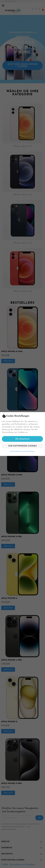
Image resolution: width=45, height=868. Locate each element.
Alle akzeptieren (22, 439)
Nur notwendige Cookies (22, 446)
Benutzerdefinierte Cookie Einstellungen (22, 451)
